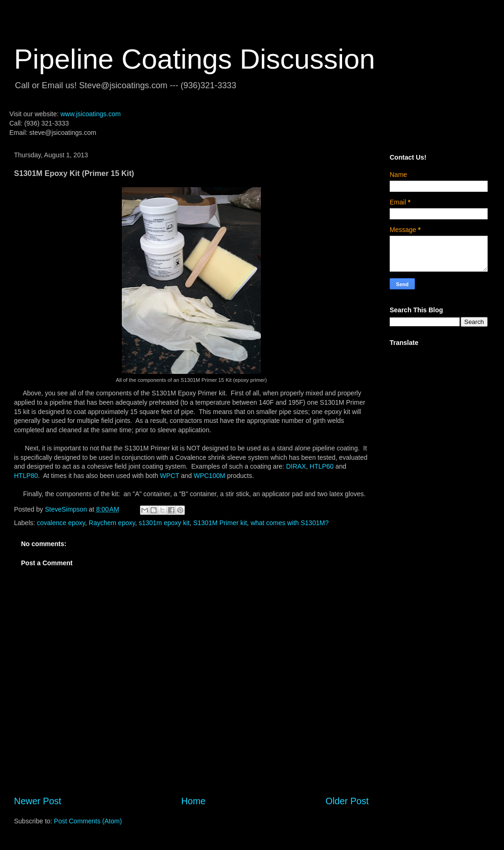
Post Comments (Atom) (88, 821)
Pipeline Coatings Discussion (195, 59)
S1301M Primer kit (220, 523)
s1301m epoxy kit (164, 523)
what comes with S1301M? (290, 523)
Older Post (347, 801)
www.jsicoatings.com (90, 114)
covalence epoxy (61, 523)
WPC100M (210, 476)
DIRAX (296, 466)
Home (193, 801)
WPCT (171, 476)
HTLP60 (321, 466)
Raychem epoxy (112, 523)
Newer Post (38, 801)
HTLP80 (26, 476)
